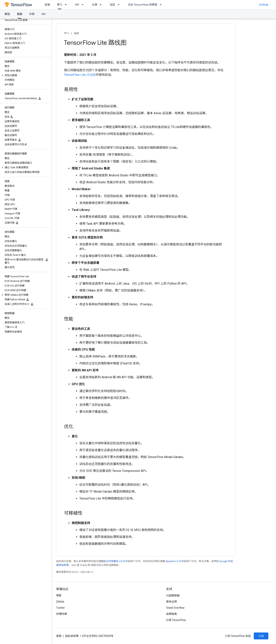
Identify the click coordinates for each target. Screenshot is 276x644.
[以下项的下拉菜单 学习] (67, 5)
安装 (47, 5)
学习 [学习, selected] (60, 5)
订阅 (261, 636)
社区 (113, 5)
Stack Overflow (175, 608)
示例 (32, 14)
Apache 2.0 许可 (175, 561)
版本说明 (172, 602)
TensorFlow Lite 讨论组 (80, 75)
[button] (25, 75)
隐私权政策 (72, 636)
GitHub (264, 5)
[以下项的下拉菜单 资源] (102, 5)
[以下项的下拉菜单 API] (84, 5)
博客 (59, 595)
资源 (94, 5)
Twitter (61, 608)
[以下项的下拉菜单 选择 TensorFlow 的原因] (162, 5)
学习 (67, 33)
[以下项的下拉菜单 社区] (120, 5)
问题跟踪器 (173, 595)
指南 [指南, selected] (20, 14)
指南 (76, 33)
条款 (59, 636)
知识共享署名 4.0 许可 (116, 561)
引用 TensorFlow (176, 620)
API (77, 5)
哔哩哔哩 (62, 614)
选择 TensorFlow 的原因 (143, 5)
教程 (7, 14)
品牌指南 (172, 614)
